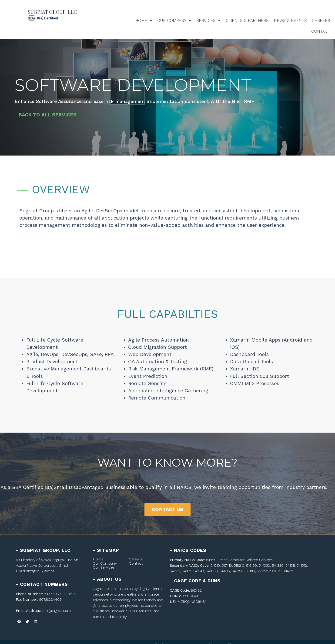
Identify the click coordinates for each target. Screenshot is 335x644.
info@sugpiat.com (56, 611)
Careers (321, 20)
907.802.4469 (50, 599)
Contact (321, 31)
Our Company (174, 20)
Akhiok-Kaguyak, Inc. (57, 560)
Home (144, 20)
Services (208, 20)
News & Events (290, 20)
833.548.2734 (55, 594)
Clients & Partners (247, 20)
